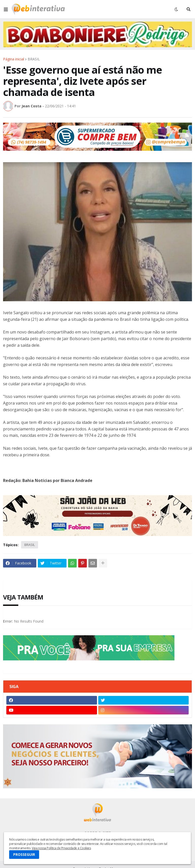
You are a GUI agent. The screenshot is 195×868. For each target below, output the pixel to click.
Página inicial (14, 59)
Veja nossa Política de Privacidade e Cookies (61, 848)
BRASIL (34, 59)
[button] (6, 9)
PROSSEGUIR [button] (24, 854)
